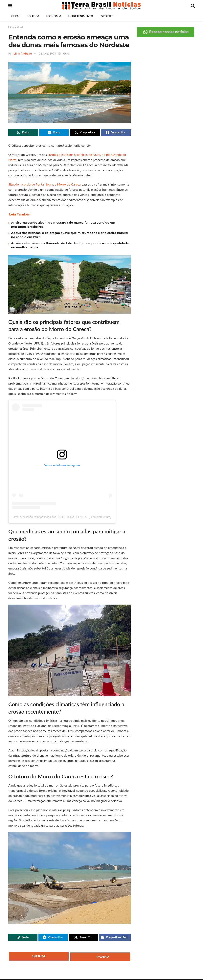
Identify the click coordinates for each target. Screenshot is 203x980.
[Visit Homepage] (101, 6)
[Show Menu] (10, 6)
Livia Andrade (23, 54)
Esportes (107, 16)
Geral (16, 16)
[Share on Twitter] (85, 133)
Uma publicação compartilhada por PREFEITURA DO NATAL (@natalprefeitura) (62, 517)
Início (11, 27)
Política (33, 16)
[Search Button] (193, 6)
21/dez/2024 (48, 54)
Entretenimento (80, 16)
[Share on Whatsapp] (23, 133)
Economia (53, 16)
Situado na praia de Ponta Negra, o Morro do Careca (45, 185)
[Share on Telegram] (54, 133)
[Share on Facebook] (116, 133)
